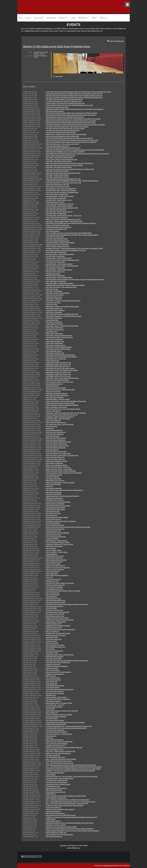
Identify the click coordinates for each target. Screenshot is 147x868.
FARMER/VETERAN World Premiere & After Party (61, 630)
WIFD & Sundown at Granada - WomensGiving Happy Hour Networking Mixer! (69, 233)
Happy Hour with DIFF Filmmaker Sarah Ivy (59, 672)
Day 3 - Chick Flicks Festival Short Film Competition (61, 759)
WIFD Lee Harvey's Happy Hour (55, 272)
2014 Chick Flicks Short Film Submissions (58, 699)
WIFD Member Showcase (53, 701)
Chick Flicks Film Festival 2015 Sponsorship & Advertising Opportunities (67, 661)
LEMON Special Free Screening (55, 585)
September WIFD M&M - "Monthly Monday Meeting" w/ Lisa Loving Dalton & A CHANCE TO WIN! (74, 248)
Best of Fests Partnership (53, 421)
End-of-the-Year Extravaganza (55, 295)
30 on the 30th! (50, 709)
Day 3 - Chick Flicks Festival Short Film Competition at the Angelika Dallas (68, 800)
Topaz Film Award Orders (53, 303)
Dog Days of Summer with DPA (55, 614)
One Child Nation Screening (54, 475)
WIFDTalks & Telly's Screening (55, 500)
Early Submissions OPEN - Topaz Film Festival (60, 382)
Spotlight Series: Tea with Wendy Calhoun (58, 633)
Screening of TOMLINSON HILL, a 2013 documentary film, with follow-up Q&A (69, 726)
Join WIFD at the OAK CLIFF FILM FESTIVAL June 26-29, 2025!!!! (65, 128)
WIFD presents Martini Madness (55, 813)
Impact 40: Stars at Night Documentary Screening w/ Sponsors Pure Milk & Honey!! (70, 169)
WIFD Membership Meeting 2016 (56, 600)
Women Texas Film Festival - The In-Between (59, 469)
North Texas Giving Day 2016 (54, 610)
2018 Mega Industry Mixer (54, 535)
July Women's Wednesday (54, 479)
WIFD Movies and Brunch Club (55, 330)
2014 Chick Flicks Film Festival (55, 693)
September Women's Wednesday (56, 440)
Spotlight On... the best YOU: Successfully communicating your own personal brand (70, 771)
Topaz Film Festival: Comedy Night (56, 452)
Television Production (52, 668)
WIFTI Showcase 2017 (53, 593)
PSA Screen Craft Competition (55, 691)
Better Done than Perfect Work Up (56, 422)
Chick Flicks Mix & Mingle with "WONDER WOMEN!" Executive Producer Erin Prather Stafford (73, 769)
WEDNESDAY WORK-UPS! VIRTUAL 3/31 (58, 372)
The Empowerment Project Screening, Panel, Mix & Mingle (63, 591)
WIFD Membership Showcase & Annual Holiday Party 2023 (63, 179)
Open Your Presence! (52, 643)
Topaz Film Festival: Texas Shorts (56, 448)
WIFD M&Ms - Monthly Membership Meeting (59, 336)
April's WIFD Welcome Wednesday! (56, 214)
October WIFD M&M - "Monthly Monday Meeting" (60, 243)
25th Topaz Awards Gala (53, 755)
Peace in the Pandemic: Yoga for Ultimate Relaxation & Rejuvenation (66, 401)
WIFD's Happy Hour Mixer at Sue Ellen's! (58, 187)
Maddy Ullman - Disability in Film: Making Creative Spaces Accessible (66, 134)
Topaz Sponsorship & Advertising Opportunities (60, 689)
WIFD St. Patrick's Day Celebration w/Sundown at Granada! (63, 219)
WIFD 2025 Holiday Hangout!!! (55, 111)
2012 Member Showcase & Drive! (56, 792)
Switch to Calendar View (117, 41)
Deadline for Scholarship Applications (57, 666)
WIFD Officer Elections (53, 386)
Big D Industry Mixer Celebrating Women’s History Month (63, 136)
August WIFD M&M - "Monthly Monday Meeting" (60, 196)
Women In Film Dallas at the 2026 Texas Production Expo (57, 46)
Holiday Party (50, 428)
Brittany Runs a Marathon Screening (57, 461)
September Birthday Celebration (55, 310)
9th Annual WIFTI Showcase (54, 707)
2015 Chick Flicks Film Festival (55, 645)
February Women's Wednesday (55, 504)
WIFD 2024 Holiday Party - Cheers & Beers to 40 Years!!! (63, 144)
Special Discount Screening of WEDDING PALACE (61, 815)
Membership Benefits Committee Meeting (58, 506)
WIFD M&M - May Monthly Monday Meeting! (59, 167)
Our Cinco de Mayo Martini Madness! (57, 744)
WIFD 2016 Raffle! (51, 608)
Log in (127, 4)
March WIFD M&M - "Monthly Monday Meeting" (60, 283)
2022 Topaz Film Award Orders (55, 237)
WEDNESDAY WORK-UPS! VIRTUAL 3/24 (58, 374)
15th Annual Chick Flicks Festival (56, 602)
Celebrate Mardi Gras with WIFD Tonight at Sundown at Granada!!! (65, 285)
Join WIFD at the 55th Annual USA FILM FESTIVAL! (61, 132)
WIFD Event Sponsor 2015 (54, 639)
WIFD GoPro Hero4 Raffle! (54, 659)
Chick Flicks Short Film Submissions (57, 732)
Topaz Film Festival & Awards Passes (57, 239)
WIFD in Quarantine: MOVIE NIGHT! (57, 407)
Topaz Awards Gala (52, 684)
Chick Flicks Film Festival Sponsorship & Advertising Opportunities (65, 722)
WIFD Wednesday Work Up (54, 351)
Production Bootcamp (52, 539)
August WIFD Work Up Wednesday (56, 252)
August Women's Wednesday (54, 463)
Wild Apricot (108, 866)
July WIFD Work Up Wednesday (55, 256)
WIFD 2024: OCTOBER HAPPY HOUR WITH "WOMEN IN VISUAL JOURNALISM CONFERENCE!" (75, 150)
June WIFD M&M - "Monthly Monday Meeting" (59, 206)
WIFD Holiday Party (52, 515)
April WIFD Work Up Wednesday (55, 275)
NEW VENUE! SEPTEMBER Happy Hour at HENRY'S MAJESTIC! (65, 152)
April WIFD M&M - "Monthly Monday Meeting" (59, 277)
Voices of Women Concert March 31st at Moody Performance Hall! (65, 103)
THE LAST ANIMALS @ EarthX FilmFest (58, 542)
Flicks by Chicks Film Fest (54, 519)
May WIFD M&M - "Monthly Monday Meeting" (59, 212)
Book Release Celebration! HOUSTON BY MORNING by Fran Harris (66, 250)
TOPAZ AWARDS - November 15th (56, 798)
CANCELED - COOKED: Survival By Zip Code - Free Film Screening (66, 413)
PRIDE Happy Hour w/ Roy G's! (55, 202)
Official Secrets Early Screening (55, 481)
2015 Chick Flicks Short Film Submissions (58, 662)
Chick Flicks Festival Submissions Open (58, 612)
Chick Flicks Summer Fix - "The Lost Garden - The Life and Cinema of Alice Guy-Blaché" (72, 777)
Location (29, 56)
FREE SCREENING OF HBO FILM (56, 833)
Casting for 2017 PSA (52, 581)
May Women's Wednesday (54, 492)
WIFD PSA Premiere (52, 289)
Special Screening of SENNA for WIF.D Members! (60, 809)
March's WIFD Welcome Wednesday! (57, 218)
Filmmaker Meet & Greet (53, 786)
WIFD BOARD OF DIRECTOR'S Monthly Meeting (60, 355)
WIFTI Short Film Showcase (54, 790)
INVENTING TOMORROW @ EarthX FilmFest (59, 544)
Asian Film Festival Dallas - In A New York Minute (60, 483)
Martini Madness (51, 775)
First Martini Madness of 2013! (55, 749)
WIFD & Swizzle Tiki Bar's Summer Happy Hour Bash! (62, 159)
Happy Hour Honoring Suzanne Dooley (57, 107)
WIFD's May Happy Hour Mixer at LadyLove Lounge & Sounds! (64, 165)
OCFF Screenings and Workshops (56, 537)
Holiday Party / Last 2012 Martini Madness (58, 753)
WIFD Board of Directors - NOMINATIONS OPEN (60, 390)
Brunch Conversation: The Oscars (56, 635)
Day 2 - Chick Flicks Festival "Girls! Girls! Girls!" (60, 763)
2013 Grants (50, 738)
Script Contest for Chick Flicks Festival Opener (59, 835)
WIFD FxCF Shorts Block (53, 564)
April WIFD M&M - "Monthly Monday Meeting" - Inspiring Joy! (64, 216)
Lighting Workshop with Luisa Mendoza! (58, 533)
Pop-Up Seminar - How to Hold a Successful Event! (61, 189)
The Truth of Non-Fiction (53, 678)
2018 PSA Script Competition (54, 546)
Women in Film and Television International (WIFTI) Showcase (64, 747)
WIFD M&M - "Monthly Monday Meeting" (58, 293)
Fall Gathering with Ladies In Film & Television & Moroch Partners (65, 117)
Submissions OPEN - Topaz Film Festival (58, 419)
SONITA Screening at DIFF (54, 624)
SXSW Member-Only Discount (55, 556)
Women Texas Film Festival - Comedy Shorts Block (61, 471)
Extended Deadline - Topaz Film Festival (58, 399)
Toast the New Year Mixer (53, 680)
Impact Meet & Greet (52, 637)
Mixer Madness (50, 649)
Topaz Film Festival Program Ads (56, 459)
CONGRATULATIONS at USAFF (55, 746)
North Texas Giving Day (53, 571)
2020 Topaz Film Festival (53, 392)
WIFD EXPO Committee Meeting (55, 510)
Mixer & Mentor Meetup (53, 670)
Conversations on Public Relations (56, 622)
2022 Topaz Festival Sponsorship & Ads (57, 241)
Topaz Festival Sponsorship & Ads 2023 (58, 185)
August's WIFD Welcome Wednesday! (57, 194)
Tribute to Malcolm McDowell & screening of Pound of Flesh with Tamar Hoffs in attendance (72, 831)
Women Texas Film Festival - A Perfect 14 (58, 467)
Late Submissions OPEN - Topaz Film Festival (59, 337)
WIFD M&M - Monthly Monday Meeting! (57, 171)
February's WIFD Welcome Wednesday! (58, 225)
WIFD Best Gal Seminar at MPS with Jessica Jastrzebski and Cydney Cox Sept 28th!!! (71, 121)
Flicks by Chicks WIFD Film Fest (55, 566)
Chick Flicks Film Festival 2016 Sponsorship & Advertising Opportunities (67, 604)
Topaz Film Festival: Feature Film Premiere (58, 442)
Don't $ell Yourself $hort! (53, 523)
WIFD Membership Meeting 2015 (56, 647)
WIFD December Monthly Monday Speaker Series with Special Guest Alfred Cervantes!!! (72, 113)
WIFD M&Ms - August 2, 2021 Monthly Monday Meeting (62, 326)
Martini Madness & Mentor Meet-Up (56, 788)
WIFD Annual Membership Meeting (56, 560)
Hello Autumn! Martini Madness (55, 720)
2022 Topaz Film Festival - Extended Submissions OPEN (62, 260)
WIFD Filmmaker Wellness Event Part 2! (58, 146)
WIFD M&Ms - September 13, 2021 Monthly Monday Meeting (64, 316)
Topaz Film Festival (52, 305)
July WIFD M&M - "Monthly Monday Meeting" (59, 200)
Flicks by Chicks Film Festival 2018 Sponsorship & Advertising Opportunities (68, 527)
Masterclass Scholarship (53, 274)
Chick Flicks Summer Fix (53, 664)
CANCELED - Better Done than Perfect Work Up (60, 417)
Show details (59, 76)
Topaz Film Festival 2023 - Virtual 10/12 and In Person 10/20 (64, 183)
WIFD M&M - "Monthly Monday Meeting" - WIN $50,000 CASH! (64, 221)
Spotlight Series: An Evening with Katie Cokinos (60, 620)
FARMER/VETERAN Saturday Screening (58, 626)
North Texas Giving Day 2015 (54, 651)
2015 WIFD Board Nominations (55, 686)
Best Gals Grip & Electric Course (55, 345)
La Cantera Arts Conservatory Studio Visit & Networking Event (64, 101)
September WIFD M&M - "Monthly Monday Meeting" (61, 190)
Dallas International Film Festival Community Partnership (62, 496)
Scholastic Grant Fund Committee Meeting (58, 502)
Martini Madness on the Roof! (55, 589)
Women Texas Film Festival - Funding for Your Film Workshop (64, 473)
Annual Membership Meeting (54, 384)
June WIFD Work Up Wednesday (56, 262)
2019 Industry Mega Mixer (54, 484)
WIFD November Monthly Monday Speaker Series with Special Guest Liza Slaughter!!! (71, 115)
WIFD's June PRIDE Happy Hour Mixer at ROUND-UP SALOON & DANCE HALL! (70, 163)
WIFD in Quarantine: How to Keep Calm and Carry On (62, 415)
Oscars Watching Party (53, 361)
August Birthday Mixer (52, 320)
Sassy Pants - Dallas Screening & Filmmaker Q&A (61, 751)
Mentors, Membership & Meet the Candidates (59, 715)
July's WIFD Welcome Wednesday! (56, 198)
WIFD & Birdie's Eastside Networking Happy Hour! (61, 156)
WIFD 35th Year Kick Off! (53, 513)
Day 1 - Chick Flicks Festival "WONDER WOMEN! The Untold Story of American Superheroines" (74, 767)
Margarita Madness (52, 554)
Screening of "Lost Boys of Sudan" (56, 825)
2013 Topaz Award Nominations (55, 730)
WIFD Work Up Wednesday (54, 291)
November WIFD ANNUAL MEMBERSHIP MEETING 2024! (63, 148)
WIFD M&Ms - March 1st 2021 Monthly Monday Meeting (62, 378)
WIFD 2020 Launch (52, 426)
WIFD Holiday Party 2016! (54, 599)
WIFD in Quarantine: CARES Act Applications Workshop (62, 405)
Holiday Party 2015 (51, 641)
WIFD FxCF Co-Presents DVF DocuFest (58, 568)
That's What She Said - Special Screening (58, 784)
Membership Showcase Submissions (57, 394)
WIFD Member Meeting (53, 688)
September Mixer (51, 695)
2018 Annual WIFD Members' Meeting (57, 517)
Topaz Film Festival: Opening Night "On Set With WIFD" (62, 455)
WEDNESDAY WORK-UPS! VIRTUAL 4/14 (58, 365)
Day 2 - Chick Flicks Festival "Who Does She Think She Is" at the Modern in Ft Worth (71, 802)
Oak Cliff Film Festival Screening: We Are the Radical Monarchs (64, 490)
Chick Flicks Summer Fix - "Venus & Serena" (59, 734)
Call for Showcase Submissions (55, 457)
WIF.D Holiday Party (52, 713)
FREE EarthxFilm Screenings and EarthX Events (60, 403)
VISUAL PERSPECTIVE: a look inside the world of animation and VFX (66, 728)
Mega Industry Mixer (52, 573)
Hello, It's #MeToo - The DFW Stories (57, 552)
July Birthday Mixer (51, 332)
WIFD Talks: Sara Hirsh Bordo (55, 397)
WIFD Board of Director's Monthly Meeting (58, 349)
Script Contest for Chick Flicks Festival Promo (59, 742)
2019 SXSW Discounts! (53, 512)
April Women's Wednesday (54, 494)
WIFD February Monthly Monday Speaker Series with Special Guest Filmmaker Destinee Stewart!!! (75, 109)
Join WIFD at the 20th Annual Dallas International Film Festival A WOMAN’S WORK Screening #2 (74, 96)
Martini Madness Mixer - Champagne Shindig (59, 703)
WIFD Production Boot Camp (54, 562)
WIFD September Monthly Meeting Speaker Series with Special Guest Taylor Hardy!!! (71, 123)
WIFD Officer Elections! (53, 231)
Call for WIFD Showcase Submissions (57, 575)
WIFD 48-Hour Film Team (53, 531)
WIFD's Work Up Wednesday (54, 328)
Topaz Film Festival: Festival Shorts (56, 444)
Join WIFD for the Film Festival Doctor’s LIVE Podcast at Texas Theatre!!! (67, 127)
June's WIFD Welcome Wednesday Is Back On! (60, 204)
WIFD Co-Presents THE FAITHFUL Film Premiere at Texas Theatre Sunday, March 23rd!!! (72, 140)
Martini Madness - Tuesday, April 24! (56, 541)
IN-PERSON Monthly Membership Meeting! (59, 227)
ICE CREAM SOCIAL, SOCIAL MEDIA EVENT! (60, 778)
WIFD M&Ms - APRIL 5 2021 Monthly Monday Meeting (62, 370)
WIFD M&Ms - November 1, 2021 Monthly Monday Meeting (63, 301)
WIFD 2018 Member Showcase (55, 525)
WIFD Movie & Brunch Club (54, 297)
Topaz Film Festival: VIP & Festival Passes (58, 453)
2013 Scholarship (51, 736)
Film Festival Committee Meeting (55, 508)
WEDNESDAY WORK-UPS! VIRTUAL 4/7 (58, 366)
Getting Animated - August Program (56, 697)
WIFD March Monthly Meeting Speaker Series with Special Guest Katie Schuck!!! (69, 138)
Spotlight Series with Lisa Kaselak (56, 724)
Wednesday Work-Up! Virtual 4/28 (56, 359)
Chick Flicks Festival (52, 718)
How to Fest (49, 577)
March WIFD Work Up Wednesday (56, 281)
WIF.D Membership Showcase (55, 740)
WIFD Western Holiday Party (54, 558)
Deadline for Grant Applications (55, 674)
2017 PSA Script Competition (54, 587)
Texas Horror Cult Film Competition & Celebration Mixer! (62, 192)
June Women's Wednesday (54, 488)
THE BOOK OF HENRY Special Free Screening (60, 583)
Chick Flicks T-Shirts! (52, 653)
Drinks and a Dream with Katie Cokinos (57, 618)
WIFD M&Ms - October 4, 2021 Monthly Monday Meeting (62, 306)
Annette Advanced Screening (54, 324)
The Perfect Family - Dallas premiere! (57, 780)
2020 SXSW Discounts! (53, 436)
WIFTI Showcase (51, 548)
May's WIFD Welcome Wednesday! (56, 210)
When (30, 52)
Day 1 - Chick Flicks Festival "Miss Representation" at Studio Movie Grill (67, 804)
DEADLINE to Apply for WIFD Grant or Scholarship (61, 521)
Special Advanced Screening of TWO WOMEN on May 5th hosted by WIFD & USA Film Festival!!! (74, 94)
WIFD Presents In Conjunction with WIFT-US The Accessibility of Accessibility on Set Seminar (73, 119)
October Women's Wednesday (55, 434)
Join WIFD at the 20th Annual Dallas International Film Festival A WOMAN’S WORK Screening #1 (74, 98)
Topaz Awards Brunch (52, 450)
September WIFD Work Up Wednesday (57, 245)
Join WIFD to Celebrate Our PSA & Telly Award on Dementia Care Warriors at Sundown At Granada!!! (75, 125)
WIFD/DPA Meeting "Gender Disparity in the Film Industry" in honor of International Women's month (75, 279)
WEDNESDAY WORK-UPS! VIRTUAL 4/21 (58, 363)
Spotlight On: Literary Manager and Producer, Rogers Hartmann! (65, 806)
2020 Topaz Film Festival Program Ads (57, 395)
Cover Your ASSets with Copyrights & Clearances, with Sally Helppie (66, 796)
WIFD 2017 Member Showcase (55, 570)
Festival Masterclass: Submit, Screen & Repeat (60, 655)
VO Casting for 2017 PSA (53, 579)
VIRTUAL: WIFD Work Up (53, 411)
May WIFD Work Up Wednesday (55, 268)
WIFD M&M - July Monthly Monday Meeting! (59, 161)
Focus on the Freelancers (53, 808)
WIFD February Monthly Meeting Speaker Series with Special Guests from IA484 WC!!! (71, 142)
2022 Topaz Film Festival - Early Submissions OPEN (61, 287)
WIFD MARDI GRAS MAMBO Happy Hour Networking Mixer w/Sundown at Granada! (71, 223)
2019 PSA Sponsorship (53, 477)
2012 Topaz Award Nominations (55, 773)
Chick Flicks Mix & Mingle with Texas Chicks (59, 761)
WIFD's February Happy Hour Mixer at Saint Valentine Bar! (63, 173)
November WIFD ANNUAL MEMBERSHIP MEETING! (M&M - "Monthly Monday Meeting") (72, 181)
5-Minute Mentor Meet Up (53, 811)
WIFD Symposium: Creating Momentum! (58, 246)
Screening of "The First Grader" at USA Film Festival (61, 827)
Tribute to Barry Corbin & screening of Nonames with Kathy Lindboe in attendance (70, 829)
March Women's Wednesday (54, 498)
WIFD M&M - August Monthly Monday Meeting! (60, 158)
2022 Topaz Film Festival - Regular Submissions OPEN (62, 266)
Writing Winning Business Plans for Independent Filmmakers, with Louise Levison (70, 823)
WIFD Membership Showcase (55, 606)
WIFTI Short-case (51, 676)
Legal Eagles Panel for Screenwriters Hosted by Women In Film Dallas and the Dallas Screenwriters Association (79, 92)
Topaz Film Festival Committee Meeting (57, 380)
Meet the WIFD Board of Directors (56, 388)
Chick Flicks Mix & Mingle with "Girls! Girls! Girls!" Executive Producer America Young (71, 765)
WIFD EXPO (50, 486)
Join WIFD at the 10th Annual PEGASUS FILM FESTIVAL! (63, 130)
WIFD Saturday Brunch (53, 595)
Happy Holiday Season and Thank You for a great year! (62, 711)
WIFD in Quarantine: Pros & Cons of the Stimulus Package (63, 409)
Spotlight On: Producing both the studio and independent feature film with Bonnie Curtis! (72, 817)
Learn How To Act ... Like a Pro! (55, 705)
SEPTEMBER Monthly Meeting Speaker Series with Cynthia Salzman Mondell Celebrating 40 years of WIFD (77, 154)
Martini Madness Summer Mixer (55, 616)
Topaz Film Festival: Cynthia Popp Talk (57, 446)
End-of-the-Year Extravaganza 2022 (56, 229)
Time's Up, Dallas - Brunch (54, 550)
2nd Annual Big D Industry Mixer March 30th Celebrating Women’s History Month (69, 105)
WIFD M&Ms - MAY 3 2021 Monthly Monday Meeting (61, 357)
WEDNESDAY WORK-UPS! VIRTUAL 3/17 (58, 376)
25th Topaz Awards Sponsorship (55, 757)
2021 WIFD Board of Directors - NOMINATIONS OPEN (62, 314)
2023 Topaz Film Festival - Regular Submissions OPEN (62, 208)
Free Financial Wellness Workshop (56, 717)
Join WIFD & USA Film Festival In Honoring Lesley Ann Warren (64, 99)
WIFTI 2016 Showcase (53, 631)
